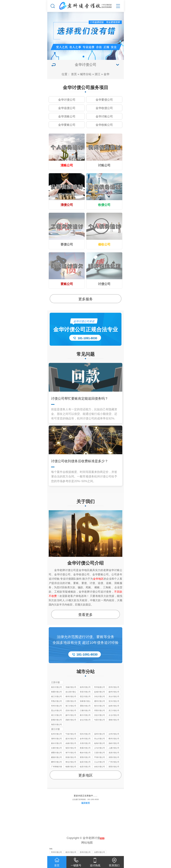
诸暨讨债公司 (56, 753)
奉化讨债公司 (71, 762)
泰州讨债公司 (71, 696)
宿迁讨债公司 (85, 696)
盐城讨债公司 (100, 692)
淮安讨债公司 (85, 692)
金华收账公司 (104, 125)
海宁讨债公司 (71, 753)
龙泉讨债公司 (114, 753)
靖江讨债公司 (56, 715)
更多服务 (86, 299)
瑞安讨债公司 (71, 748)
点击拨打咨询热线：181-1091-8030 (85, 799)
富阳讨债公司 (85, 757)
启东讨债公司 (71, 710)
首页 (74, 74)
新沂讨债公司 (85, 715)
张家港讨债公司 (85, 701)
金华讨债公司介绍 (85, 563)
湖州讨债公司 (56, 739)
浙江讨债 (55, 729)
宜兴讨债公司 (114, 701)
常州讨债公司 (56, 852)
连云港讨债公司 (71, 692)
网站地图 (87, 843)
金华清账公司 (67, 116)
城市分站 (86, 74)
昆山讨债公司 (56, 710)
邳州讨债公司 (56, 706)
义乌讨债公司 (100, 748)
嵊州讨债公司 (56, 762)
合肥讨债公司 (100, 852)
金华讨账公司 (104, 116)
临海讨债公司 (100, 743)
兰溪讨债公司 (100, 753)
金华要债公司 (104, 100)
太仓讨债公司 (114, 715)
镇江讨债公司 (56, 696)
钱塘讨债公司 (71, 767)
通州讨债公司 (100, 701)
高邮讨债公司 (71, 720)
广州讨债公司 (114, 762)
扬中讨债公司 (71, 715)
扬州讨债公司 (114, 692)
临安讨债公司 (85, 762)
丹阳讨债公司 (100, 710)
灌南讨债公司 (114, 720)
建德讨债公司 (56, 757)
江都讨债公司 (85, 710)
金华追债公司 (67, 108)
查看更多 (85, 615)
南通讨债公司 (56, 692)
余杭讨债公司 (100, 767)
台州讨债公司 (114, 734)
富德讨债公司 (71, 757)
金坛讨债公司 (85, 720)
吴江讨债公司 (114, 710)
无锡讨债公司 (71, 687)
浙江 (98, 74)
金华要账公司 (67, 125)
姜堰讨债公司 (56, 720)
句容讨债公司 (100, 720)
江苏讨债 (55, 682)
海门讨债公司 (71, 706)
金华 (107, 74)
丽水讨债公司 (56, 743)
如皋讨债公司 (114, 706)
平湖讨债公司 (100, 757)
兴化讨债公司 (100, 696)
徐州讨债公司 (85, 687)
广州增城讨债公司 (56, 767)
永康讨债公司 (56, 748)
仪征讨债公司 (100, 715)
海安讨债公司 (56, 724)
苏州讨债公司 (114, 687)
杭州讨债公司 (56, 734)
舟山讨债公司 (100, 739)
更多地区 (86, 775)
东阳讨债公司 (114, 757)
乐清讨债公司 (85, 743)
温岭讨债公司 (114, 743)
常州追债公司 (100, 687)
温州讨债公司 (100, 734)
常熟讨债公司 (56, 701)
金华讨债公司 (67, 100)
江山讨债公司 (100, 762)
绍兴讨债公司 (85, 734)
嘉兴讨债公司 (71, 739)
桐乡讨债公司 (85, 753)
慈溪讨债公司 (85, 748)
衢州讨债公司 (114, 739)
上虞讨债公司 (114, 748)
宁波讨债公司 (71, 734)
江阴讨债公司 (71, 701)
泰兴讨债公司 (100, 706)
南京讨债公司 (56, 687)
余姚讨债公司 (71, 743)
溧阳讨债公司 (85, 706)
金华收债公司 (104, 108)
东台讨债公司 (114, 696)
